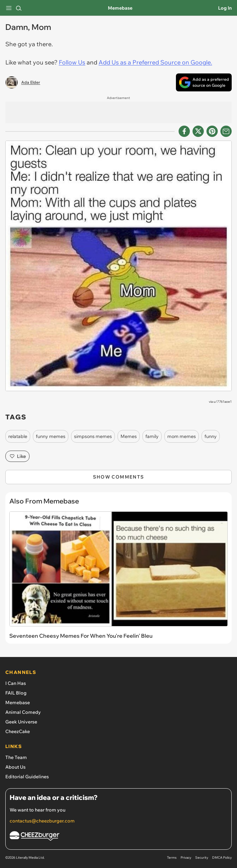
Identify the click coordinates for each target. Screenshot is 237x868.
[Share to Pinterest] (212, 131)
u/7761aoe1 (223, 402)
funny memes (51, 436)
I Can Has (16, 683)
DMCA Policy (222, 858)
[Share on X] (198, 131)
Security (202, 858)
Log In (225, 8)
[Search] (19, 8)
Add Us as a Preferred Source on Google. (155, 62)
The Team (16, 757)
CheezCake (18, 731)
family (152, 436)
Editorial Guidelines (27, 777)
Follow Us (72, 62)
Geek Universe (21, 722)
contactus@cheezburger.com (42, 821)
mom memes (182, 436)
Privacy (186, 858)
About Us (15, 767)
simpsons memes (93, 436)
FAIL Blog (16, 693)
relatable (18, 436)
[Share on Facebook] (184, 131)
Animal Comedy (23, 712)
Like (17, 456)
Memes (129, 436)
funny (211, 436)
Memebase (120, 8)
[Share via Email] (226, 131)
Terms (172, 858)
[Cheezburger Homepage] (118, 837)
